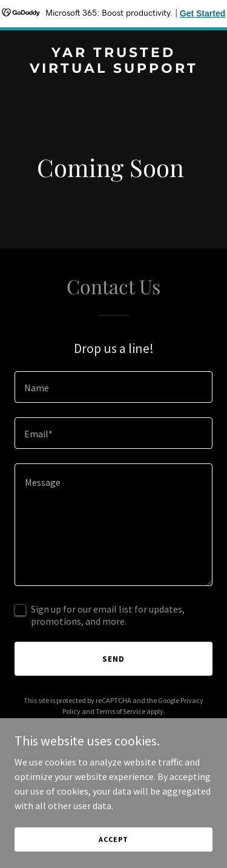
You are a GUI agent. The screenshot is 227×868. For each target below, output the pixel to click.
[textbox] (113, 387)
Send (113, 659)
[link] (113, 69)
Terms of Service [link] (120, 711)
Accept (113, 839)
